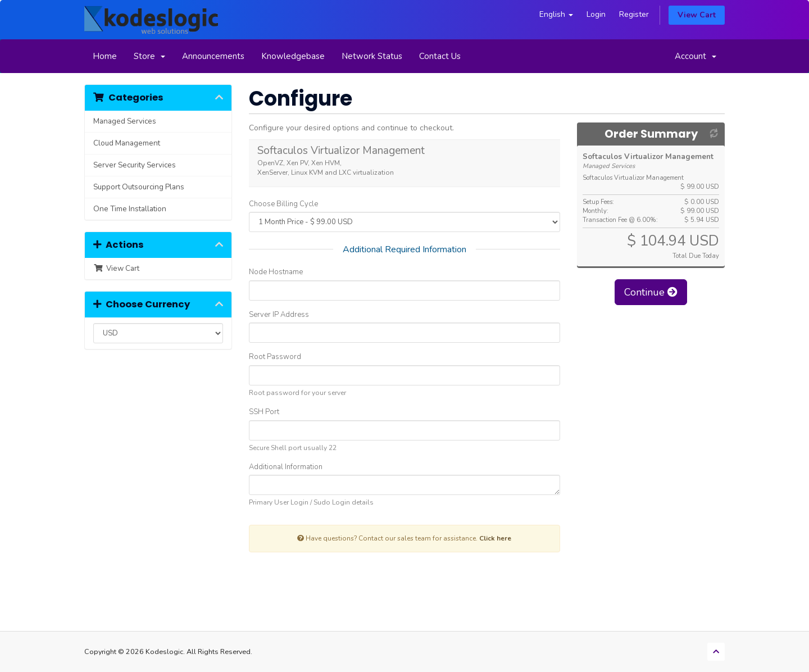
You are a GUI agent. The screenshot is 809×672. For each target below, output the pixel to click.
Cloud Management (127, 143)
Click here (495, 538)
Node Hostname (276, 272)
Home (105, 56)
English (556, 14)
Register (634, 14)
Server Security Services (135, 165)
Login (596, 14)
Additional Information (286, 467)
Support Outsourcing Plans (139, 187)
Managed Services (125, 121)
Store (149, 56)
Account (696, 56)
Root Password (275, 357)
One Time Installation (130, 209)
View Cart (697, 15)
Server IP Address (279, 315)
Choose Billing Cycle (283, 204)
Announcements (213, 56)
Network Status (372, 56)
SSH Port (264, 412)
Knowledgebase (293, 56)
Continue (651, 292)
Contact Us (440, 56)
